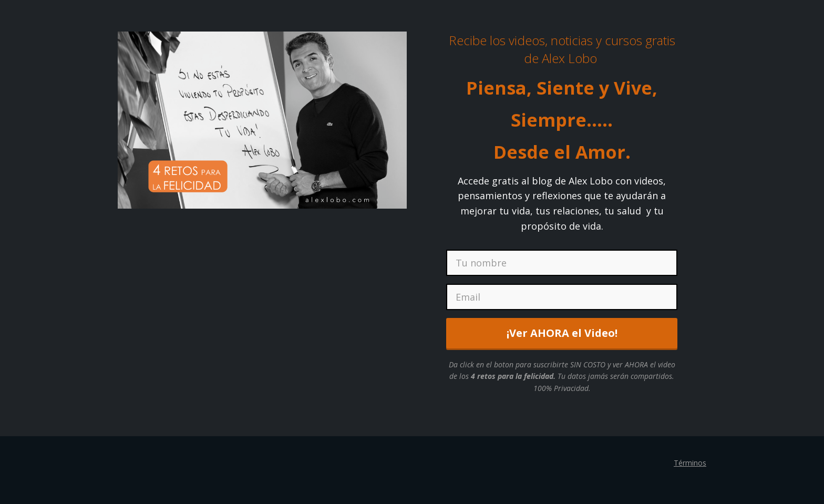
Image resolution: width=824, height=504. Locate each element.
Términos (690, 463)
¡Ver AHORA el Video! (562, 333)
